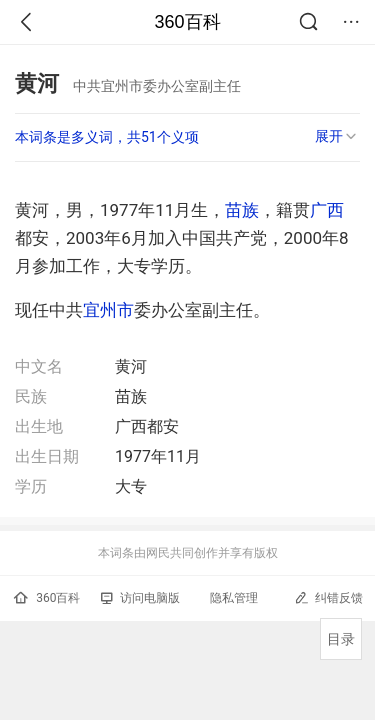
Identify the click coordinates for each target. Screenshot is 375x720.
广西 (327, 210)
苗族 (242, 210)
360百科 (187, 22)
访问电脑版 (140, 598)
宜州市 (108, 310)
